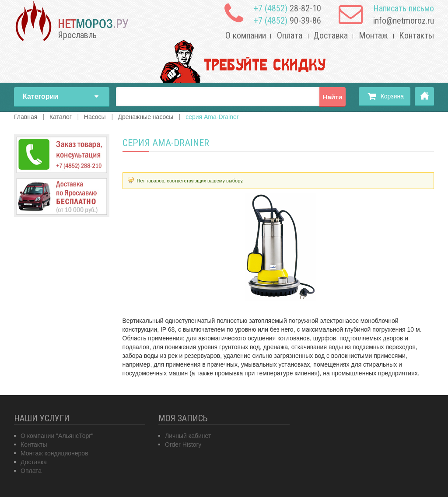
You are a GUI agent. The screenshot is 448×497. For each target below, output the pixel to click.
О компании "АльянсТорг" (57, 436)
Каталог (61, 117)
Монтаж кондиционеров (54, 453)
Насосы (95, 117)
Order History (183, 444)
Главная (424, 97)
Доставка (331, 35)
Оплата (290, 35)
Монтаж (373, 35)
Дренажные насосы (145, 117)
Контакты (416, 35)
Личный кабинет (188, 436)
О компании (246, 35)
